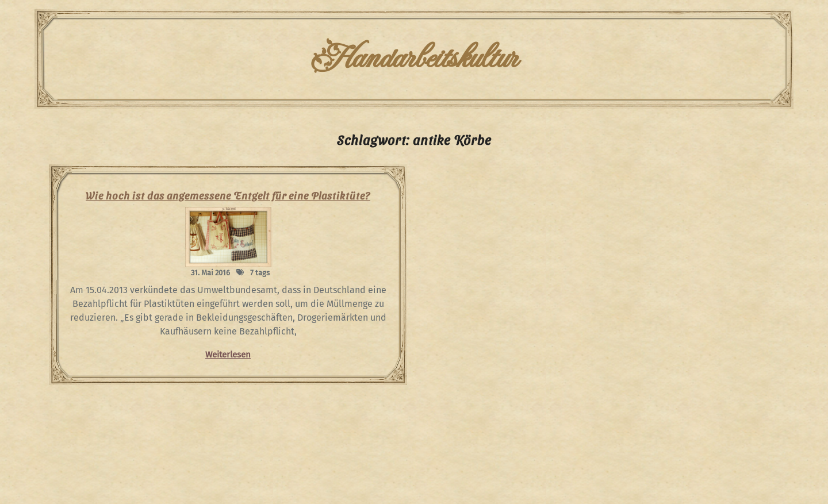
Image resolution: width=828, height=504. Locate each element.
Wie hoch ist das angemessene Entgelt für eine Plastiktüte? (228, 195)
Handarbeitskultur (414, 59)
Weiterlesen (228, 355)
